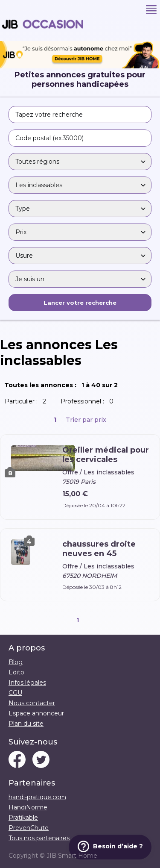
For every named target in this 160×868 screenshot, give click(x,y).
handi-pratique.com (37, 797)
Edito (16, 672)
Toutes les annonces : (63, 385)
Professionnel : (89, 401)
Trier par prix (86, 420)
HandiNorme (28, 807)
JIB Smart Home (72, 856)
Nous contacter (32, 703)
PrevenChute (29, 828)
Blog (16, 662)
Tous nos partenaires (39, 838)
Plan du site (26, 724)
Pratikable (23, 818)
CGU (15, 693)
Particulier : (27, 401)
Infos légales (27, 683)
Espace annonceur (36, 713)
